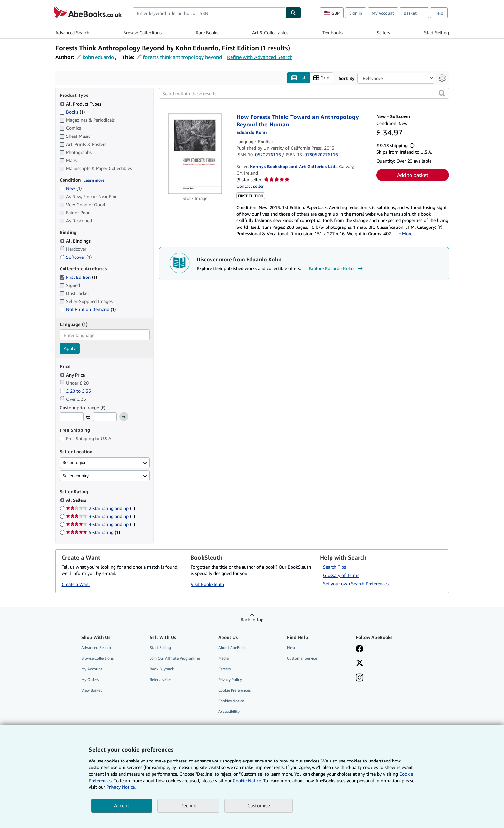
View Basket (92, 690)
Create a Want (76, 585)
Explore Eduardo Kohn (336, 268)
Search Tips (335, 567)
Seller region (75, 463)
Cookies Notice (231, 701)
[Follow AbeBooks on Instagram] (360, 678)
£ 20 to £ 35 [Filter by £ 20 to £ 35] (76, 391)
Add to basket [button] (413, 175)
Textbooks (333, 32)
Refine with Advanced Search (260, 57)
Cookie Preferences (234, 690)
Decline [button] (188, 805)
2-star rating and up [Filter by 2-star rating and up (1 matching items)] (101, 508)
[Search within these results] (304, 94)
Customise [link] (259, 805)
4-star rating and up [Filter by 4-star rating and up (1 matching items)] (101, 525)
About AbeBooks (233, 647)
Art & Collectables (270, 32)
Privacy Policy (230, 680)
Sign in (356, 13)
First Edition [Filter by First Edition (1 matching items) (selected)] (78, 277)
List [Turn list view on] (298, 78)
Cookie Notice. (247, 780)
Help (439, 13)
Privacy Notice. (121, 787)
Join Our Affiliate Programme (175, 658)
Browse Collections (142, 32)
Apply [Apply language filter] (70, 349)
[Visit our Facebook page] (360, 649)
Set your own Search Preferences (356, 584)
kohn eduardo (98, 57)
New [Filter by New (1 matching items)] (71, 189)
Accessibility (229, 712)
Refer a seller (160, 680)
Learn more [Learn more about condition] (94, 180)
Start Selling (436, 32)
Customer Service (302, 658)
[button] (442, 94)
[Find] (293, 13)
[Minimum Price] (72, 417)
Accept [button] (122, 805)
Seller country (76, 476)
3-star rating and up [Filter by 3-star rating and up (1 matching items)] (101, 516)
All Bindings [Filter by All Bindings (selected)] (76, 241)
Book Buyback (162, 669)
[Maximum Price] (105, 417)
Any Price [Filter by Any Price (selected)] (73, 375)
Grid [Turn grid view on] (321, 78)
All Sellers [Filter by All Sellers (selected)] (77, 500)
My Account (383, 13)
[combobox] (209, 13)
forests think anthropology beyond (182, 57)
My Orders (90, 680)
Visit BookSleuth (207, 585)
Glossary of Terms (341, 575)
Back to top (252, 619)
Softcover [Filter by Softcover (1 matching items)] (76, 257)
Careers (224, 669)
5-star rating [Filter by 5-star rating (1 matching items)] (93, 533)
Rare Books (207, 32)
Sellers (383, 32)
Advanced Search (72, 32)
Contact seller (250, 186)
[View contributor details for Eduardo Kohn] (252, 132)
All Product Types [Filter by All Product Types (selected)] (81, 104)
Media (223, 658)
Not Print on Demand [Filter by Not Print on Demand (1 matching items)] (88, 310)
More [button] (407, 233)
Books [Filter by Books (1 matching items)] (72, 112)
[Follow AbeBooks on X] (360, 663)
